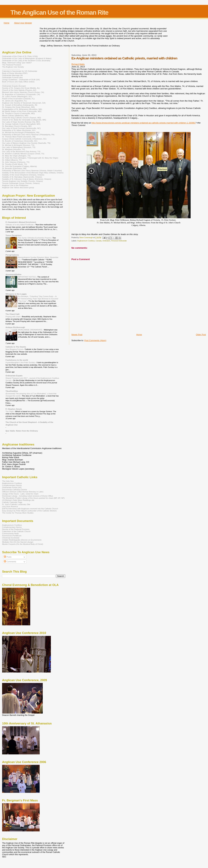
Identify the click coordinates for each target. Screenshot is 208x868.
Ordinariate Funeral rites (12, 77)
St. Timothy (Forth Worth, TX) (15, 164)
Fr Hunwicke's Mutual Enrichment (21, 222)
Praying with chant (13, 317)
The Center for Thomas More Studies (18, 513)
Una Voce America (10, 506)
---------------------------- (11, 69)
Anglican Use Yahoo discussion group (18, 187)
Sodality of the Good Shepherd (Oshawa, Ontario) (23, 175)
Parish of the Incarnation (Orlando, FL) (18, 99)
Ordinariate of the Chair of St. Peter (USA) (20, 56)
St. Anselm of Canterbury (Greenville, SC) (20, 141)
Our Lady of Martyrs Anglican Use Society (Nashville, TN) (26, 143)
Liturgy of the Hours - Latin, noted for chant (20, 494)
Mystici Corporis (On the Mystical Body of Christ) (23, 544)
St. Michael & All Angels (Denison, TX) (18, 145)
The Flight (10, 411)
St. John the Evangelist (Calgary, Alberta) (19, 166)
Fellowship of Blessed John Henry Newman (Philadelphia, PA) (28, 135)
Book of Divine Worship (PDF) (15, 73)
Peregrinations (12, 255)
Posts (8, 557)
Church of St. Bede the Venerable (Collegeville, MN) (24, 120)
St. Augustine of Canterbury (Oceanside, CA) (21, 94)
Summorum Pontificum (12, 536)
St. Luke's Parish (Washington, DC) (17, 96)
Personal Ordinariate (119, 241)
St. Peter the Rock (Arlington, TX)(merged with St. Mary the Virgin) (30, 158)
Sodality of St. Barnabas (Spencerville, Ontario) (22, 177)
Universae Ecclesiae (11, 538)
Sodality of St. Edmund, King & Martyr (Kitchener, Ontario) (27, 179)
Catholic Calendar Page (12, 502)
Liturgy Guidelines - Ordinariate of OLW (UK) (21, 80)
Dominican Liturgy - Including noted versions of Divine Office (28, 496)
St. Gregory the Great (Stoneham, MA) (18, 107)
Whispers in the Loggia (16, 294)
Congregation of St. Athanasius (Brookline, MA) (22, 109)
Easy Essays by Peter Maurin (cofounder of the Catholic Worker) (29, 511)
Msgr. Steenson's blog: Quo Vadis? (17, 63)
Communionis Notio (10, 533)
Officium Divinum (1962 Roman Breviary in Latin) (23, 492)
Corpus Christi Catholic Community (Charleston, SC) (24, 139)
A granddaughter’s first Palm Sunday (20, 362)
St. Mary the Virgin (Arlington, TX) (16, 156)
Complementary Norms (12, 485)
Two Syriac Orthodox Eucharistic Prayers (35, 238)
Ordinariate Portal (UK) (12, 487)
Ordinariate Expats (14, 376)
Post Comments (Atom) (95, 340)
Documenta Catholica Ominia (14, 490)
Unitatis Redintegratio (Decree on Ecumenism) (22, 540)
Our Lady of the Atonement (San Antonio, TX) (21, 151)
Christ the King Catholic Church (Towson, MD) (22, 118)
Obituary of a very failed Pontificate (20, 225)
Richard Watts (78, 64)
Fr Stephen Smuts (14, 409)
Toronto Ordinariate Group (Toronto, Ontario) (21, 183)
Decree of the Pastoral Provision (16, 529)
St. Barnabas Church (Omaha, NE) (17, 126)
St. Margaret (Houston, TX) (13, 149)
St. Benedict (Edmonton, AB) (14, 168)
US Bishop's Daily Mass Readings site (18, 500)
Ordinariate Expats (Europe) (14, 86)
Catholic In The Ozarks (16, 347)
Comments (10, 562)
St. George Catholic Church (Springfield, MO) (21, 124)
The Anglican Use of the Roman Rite (59, 12)
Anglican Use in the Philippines (15, 185)
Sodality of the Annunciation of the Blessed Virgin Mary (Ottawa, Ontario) (33, 173)
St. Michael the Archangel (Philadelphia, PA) (21, 132)
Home (7, 23)
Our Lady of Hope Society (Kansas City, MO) (21, 122)
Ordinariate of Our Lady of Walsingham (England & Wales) (27, 58)
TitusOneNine (12, 391)
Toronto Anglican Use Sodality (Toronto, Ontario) (23, 181)
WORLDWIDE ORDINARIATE (30, 330)
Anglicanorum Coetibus (86, 241)
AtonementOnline (13, 274)
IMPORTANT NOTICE (27, 277)
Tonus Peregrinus (14, 235)
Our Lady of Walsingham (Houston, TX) (19, 147)
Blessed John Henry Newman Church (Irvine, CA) (23, 92)
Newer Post (77, 335)
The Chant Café (13, 314)
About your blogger (23, 23)
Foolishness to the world (17, 360)
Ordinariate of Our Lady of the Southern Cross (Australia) (26, 60)
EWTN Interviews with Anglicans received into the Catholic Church (30, 509)
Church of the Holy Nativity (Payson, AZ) (19, 90)
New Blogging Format (14, 349)
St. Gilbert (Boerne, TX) (12, 160)
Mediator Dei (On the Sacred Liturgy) (18, 542)
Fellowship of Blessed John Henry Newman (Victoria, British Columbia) (32, 170)
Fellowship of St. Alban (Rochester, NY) (19, 130)
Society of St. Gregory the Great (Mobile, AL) (21, 88)
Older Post (201, 335)
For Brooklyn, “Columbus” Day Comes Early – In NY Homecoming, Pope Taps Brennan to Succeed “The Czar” (38, 299)
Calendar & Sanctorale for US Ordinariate (20, 71)
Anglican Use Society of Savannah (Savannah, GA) (24, 103)
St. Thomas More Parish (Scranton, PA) (19, 137)
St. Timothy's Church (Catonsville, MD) (18, 113)
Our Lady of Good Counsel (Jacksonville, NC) (21, 128)
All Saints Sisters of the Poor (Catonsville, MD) (22, 111)
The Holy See (8, 481)
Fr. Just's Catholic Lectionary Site (16, 504)
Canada (98, 241)
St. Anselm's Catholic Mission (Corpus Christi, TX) (23, 154)
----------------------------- (11, 84)
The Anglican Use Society (13, 67)
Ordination (106, 241)
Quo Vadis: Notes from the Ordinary (22, 431)
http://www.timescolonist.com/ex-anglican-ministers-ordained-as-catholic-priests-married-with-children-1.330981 (143, 123)
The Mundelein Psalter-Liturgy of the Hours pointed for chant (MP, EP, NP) (33, 498)
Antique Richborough (15, 327)
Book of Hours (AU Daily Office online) (18, 82)
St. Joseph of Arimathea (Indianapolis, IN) (20, 105)
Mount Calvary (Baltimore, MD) (15, 115)
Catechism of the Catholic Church (16, 531)
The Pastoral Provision (12, 65)
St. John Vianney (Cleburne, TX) (16, 162)
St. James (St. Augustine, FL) (14, 101)
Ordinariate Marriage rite (12, 75)
